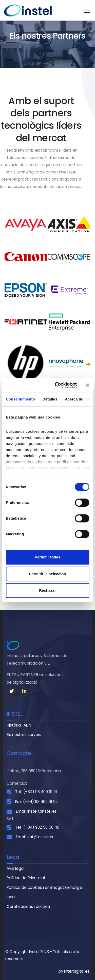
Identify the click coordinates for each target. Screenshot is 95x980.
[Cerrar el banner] (87, 385)
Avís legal (15, 868)
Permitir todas (48, 557)
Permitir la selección (48, 574)
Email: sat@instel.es (34, 837)
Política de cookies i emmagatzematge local (44, 892)
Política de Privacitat (26, 878)
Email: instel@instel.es (36, 811)
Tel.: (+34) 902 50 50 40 (37, 827)
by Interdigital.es (74, 971)
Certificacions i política (28, 906)
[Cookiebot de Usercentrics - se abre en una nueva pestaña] (57, 385)
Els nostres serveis (24, 735)
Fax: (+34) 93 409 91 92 (36, 802)
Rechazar (48, 590)
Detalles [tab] (50, 399)
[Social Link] (12, 691)
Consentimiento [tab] (20, 399)
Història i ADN (19, 725)
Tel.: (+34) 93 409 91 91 (36, 792)
